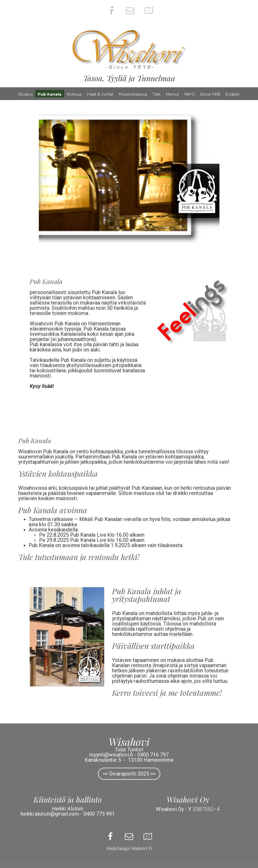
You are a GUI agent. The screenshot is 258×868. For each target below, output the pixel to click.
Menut (172, 94)
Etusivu (26, 94)
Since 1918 (210, 94)
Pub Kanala (50, 94)
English (232, 94)
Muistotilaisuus (133, 94)
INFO (190, 94)
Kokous (74, 94)
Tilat (156, 94)
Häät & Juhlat (100, 94)
